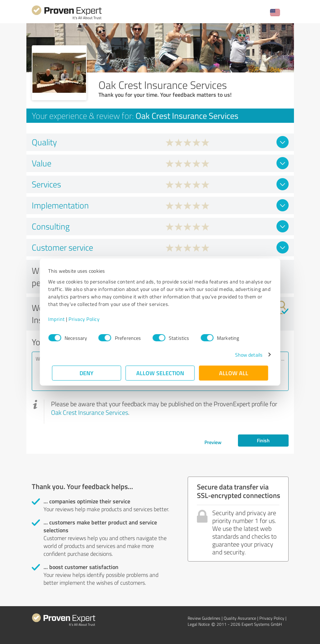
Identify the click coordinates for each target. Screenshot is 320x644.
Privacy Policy (88, 319)
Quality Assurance (240, 618)
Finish (263, 440)
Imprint (60, 319)
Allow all (234, 373)
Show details (245, 355)
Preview (213, 442)
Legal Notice (199, 624)
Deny (87, 373)
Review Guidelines (204, 618)
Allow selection (160, 373)
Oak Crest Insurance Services (90, 412)
